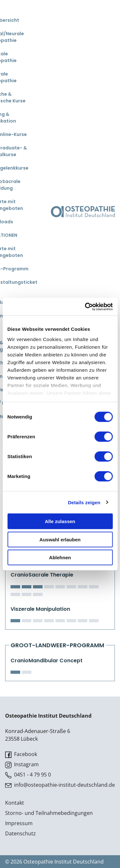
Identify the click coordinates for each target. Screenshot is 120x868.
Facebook (21, 754)
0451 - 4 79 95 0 (28, 775)
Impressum (19, 823)
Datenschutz (20, 833)
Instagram (22, 764)
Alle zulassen (60, 521)
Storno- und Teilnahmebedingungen (49, 813)
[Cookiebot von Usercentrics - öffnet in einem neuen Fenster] (85, 307)
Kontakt (15, 803)
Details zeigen (84, 502)
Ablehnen (60, 557)
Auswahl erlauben (60, 539)
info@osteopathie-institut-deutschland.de (60, 785)
